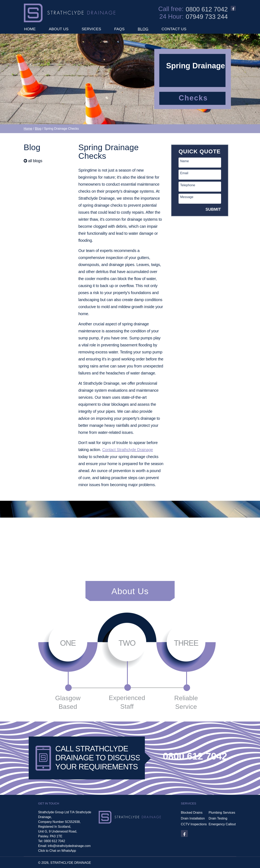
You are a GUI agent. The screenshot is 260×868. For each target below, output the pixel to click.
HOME (30, 29)
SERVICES (91, 29)
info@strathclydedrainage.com (69, 846)
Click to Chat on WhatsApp (57, 851)
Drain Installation (193, 818)
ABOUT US (59, 29)
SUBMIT (213, 209)
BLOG (143, 29)
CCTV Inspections (194, 824)
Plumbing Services (222, 813)
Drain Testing (218, 818)
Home (28, 129)
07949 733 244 (207, 17)
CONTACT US (174, 29)
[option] (130, 79)
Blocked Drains (192, 813)
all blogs (33, 161)
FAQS (119, 29)
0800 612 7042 (207, 9)
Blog (38, 129)
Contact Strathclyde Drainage (127, 450)
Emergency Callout (222, 824)
